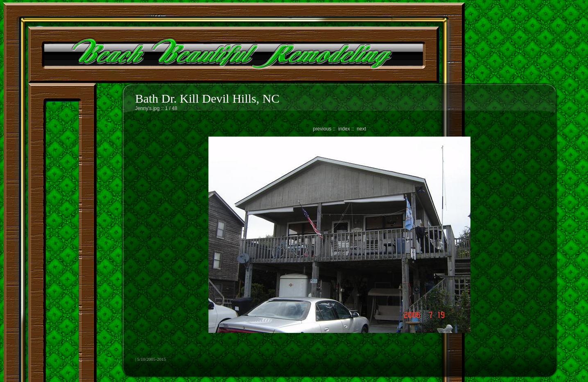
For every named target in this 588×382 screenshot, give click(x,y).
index (344, 129)
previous (322, 129)
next (361, 129)
